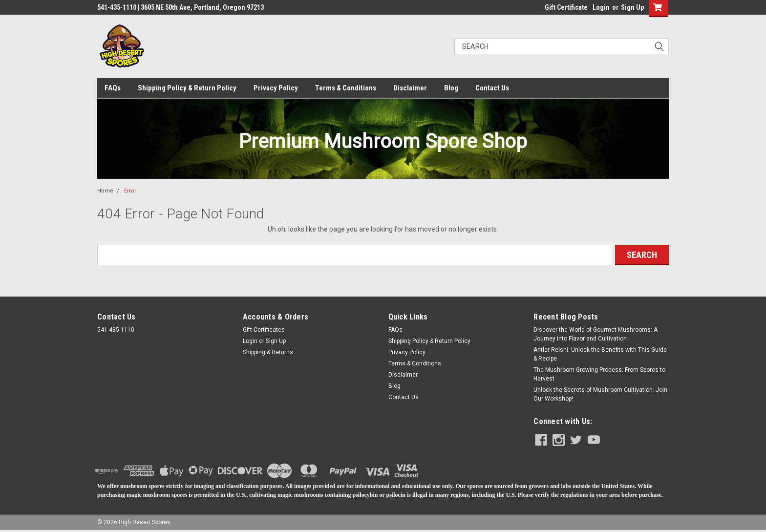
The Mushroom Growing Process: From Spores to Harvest (599, 374)
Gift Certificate (566, 7)
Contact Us (492, 88)
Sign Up (632, 7)
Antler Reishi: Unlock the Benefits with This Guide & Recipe (600, 354)
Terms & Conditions (346, 88)
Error (130, 191)
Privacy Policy (276, 88)
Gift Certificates (264, 330)
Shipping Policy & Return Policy (187, 88)
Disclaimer (410, 88)
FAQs (113, 88)
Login (601, 7)
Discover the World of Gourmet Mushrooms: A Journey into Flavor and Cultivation (596, 334)
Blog (451, 88)
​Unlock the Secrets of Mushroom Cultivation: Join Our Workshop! (600, 394)
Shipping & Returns (268, 352)
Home (105, 191)
